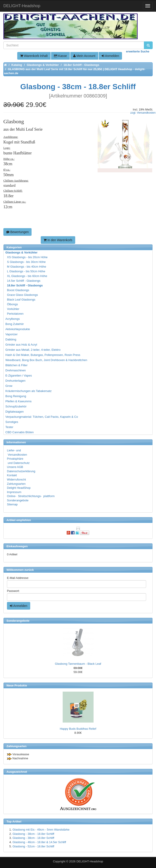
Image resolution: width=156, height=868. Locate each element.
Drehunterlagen (15, 381)
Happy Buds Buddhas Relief (78, 729)
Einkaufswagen (17, 546)
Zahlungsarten (16, 484)
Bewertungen (17, 232)
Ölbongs (12, 304)
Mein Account (84, 56)
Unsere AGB (15, 467)
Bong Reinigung (16, 396)
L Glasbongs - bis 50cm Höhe (26, 271)
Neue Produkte (17, 685)
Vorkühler (13, 309)
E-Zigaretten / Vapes (19, 376)
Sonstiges (12, 422)
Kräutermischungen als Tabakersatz (28, 391)
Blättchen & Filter (16, 365)
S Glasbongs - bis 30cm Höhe (26, 262)
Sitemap (12, 504)
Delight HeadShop (19, 488)
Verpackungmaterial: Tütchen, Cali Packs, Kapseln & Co (42, 417)
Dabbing (11, 339)
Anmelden (110, 56)
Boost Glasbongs (17, 290)
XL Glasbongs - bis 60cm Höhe (27, 276)
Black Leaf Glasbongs (21, 300)
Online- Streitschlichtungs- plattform (31, 496)
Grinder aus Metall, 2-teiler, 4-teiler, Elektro (33, 350)
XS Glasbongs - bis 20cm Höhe (27, 257)
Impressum (14, 492)
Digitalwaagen (15, 412)
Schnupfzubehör (16, 406)
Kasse (60, 56)
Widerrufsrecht (16, 479)
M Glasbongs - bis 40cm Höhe (26, 267)
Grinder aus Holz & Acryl (21, 345)
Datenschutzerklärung (21, 471)
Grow (9, 386)
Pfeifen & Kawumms (18, 401)
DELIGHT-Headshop (90, 861)
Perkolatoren (15, 314)
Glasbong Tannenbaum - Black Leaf (78, 664)
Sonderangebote (18, 500)
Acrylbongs (13, 319)
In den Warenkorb (58, 240)
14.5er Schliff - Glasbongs (23, 281)
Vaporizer (12, 334)
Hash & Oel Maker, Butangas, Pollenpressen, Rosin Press (43, 355)
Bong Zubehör (15, 324)
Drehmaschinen (16, 370)
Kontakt (12, 475)
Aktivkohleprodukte (18, 329)
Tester (9, 427)
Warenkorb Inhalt (34, 56)
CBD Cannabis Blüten (19, 432)
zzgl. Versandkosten (143, 113)
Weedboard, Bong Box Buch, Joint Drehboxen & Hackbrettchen (46, 360)
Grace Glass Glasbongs (22, 295)
